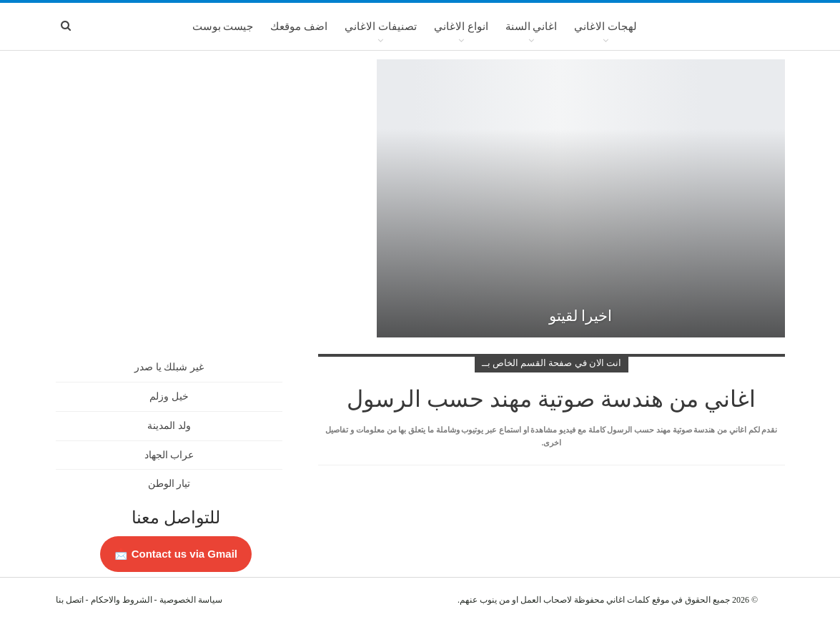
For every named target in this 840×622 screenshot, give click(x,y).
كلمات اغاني (628, 600)
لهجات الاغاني (606, 26)
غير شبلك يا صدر (169, 367)
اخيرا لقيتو (580, 316)
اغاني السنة (532, 26)
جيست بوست (223, 26)
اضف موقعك (299, 26)
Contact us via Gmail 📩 (176, 554)
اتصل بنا (70, 600)
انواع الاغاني (461, 26)
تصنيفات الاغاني (381, 26)
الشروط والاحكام (122, 600)
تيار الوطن (169, 484)
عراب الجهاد (169, 455)
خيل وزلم (169, 396)
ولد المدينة (169, 426)
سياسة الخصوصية (191, 600)
